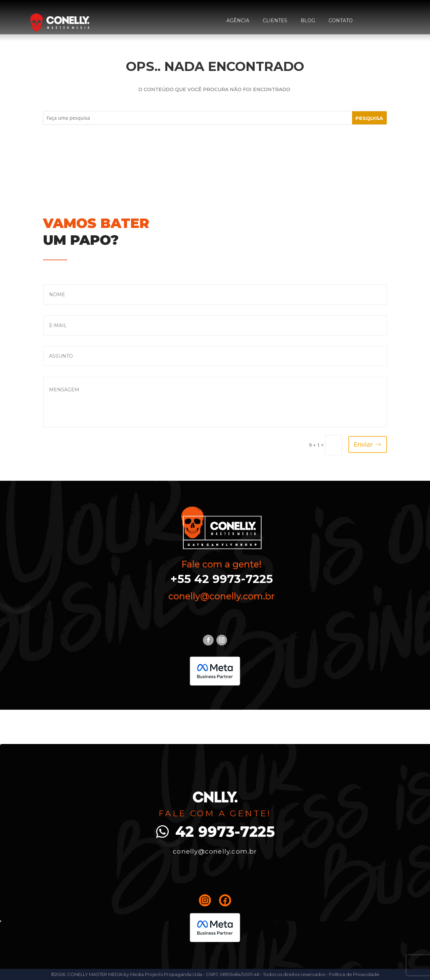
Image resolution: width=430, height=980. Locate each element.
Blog (308, 21)
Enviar (363, 444)
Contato (341, 21)
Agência (238, 21)
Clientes (275, 21)
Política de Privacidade (354, 974)
